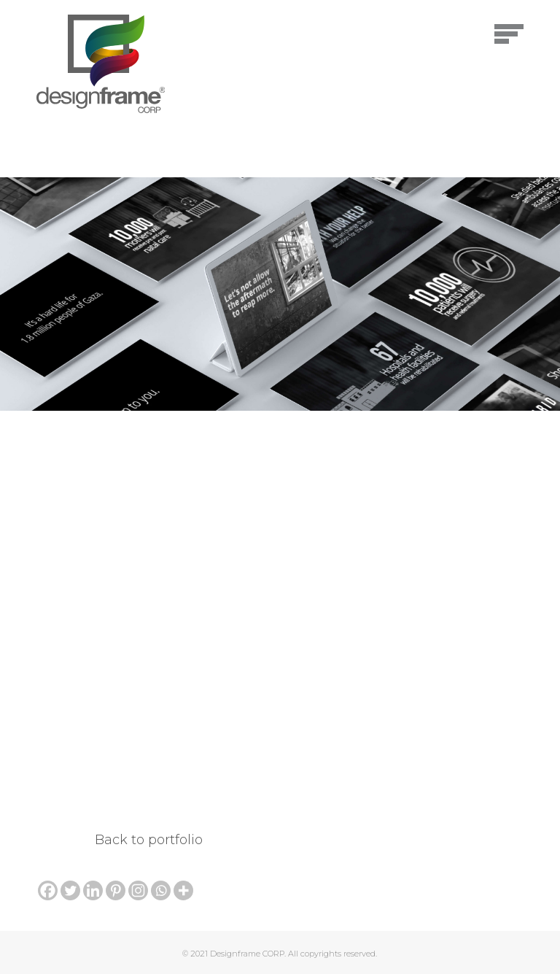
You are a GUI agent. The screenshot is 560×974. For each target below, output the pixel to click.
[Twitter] (70, 890)
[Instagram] (138, 890)
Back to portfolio (149, 840)
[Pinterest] (116, 890)
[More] (183, 890)
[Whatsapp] (161, 890)
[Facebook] (48, 890)
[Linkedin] (93, 890)
